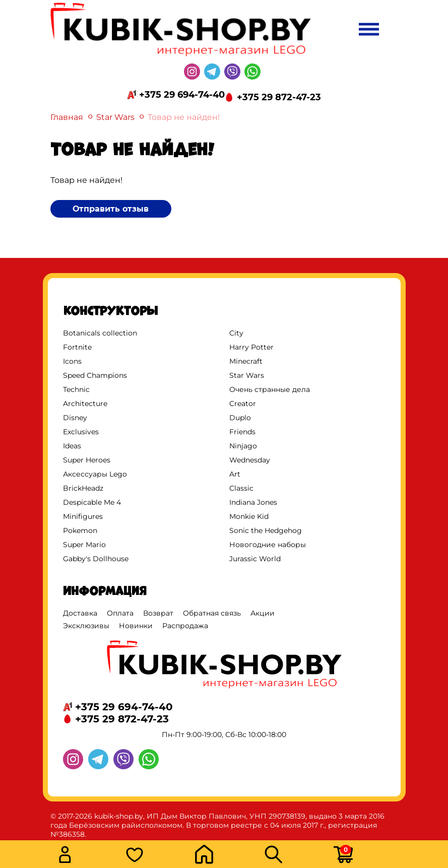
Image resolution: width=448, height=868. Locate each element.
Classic (241, 488)
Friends (242, 432)
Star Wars (115, 117)
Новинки (136, 626)
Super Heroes (87, 460)
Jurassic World (255, 559)
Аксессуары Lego (95, 474)
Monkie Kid (249, 516)
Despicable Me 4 (92, 502)
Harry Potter (251, 347)
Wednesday (250, 460)
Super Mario (84, 545)
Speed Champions (95, 375)
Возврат (158, 613)
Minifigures (83, 516)
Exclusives (81, 432)
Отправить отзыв (111, 209)
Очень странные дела (270, 389)
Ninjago (243, 446)
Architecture (85, 404)
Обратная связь (212, 613)
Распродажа (185, 626)
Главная (67, 117)
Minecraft (246, 361)
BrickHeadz (83, 488)
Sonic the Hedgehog (266, 530)
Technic (76, 389)
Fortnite (77, 347)
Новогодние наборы (268, 545)
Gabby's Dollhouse (96, 559)
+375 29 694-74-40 (182, 95)
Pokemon (80, 530)
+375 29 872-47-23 (279, 97)
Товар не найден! (184, 117)
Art (235, 474)
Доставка (80, 613)
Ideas (72, 446)
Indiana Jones (253, 502)
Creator (243, 404)
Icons (72, 361)
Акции (263, 613)
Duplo (240, 418)
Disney (75, 418)
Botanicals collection (100, 333)
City (236, 333)
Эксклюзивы (86, 626)
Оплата (120, 613)
